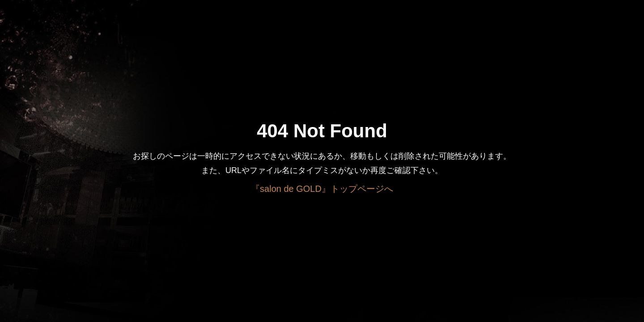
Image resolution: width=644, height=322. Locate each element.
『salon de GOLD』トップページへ (322, 189)
